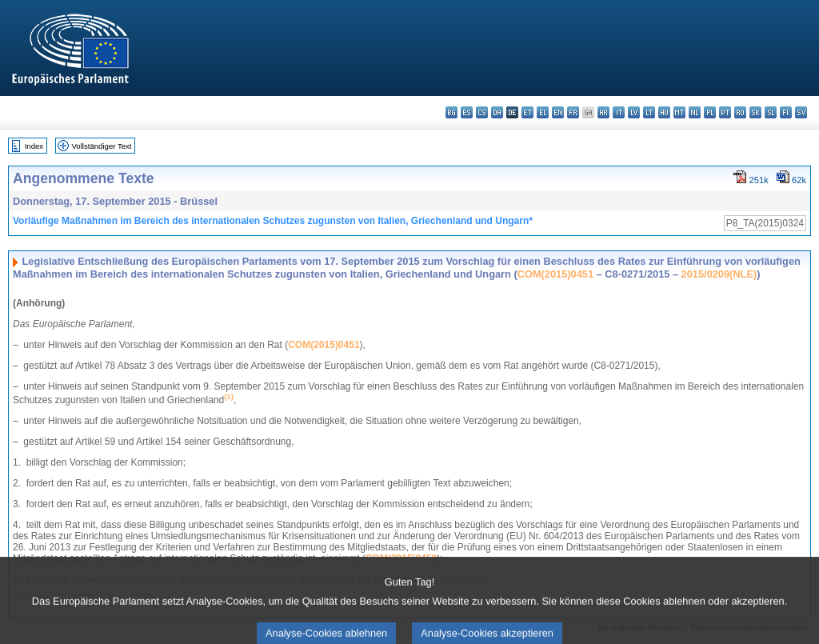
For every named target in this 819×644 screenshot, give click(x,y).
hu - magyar (664, 112)
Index (34, 146)
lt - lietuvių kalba (649, 112)
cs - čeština (482, 112)
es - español (467, 112)
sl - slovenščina (771, 112)
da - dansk (497, 112)
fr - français (573, 112)
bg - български (451, 112)
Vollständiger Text (102, 146)
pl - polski (710, 112)
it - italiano (619, 112)
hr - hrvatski (603, 112)
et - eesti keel (527, 112)
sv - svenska (801, 112)
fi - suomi (786, 112)
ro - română (740, 112)
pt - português (725, 112)
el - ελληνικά (543, 112)
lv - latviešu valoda (634, 112)
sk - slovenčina (755, 112)
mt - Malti (679, 112)
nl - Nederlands (695, 112)
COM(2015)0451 (555, 274)
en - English (558, 112)
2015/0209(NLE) (719, 274)
